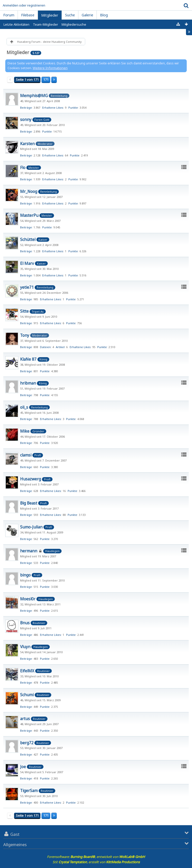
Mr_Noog (29, 191)
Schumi (27, 695)
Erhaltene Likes (53, 108)
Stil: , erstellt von (96, 862)
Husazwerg (31, 479)
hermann (29, 551)
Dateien (45, 347)
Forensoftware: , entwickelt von (96, 857)
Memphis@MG (34, 96)
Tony (25, 335)
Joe (23, 767)
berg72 (27, 743)
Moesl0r (28, 599)
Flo (23, 168)
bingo (25, 575)
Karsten (27, 144)
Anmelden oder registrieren (24, 5)
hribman (28, 383)
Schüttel (28, 239)
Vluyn (25, 647)
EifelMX (27, 671)
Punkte (73, 108)
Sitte (24, 311)
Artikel (60, 347)
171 (46, 79)
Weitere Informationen (50, 68)
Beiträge (26, 108)
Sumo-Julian (31, 527)
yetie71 (27, 287)
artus (25, 719)
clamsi (26, 455)
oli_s (24, 407)
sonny (26, 119)
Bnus (25, 623)
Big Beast (29, 503)
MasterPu (29, 215)
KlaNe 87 (28, 359)
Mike (25, 431)
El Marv (27, 263)
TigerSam (29, 791)
